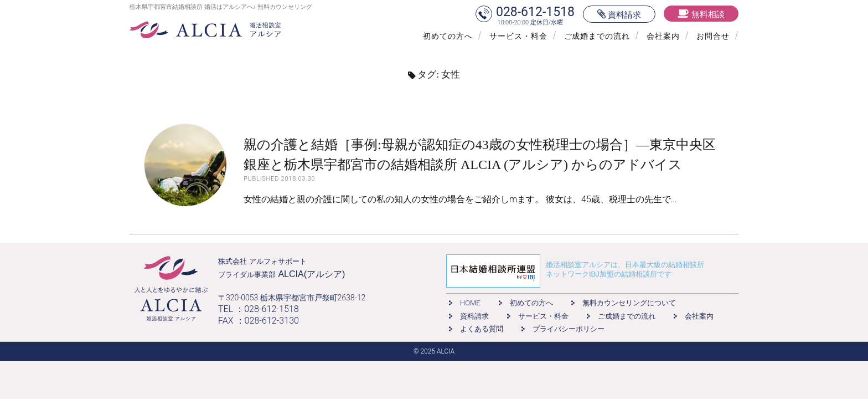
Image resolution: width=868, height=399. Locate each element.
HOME (470, 303)
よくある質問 (482, 329)
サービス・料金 (518, 36)
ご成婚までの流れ (597, 36)
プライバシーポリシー (569, 329)
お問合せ (713, 36)
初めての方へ (448, 36)
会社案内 (663, 36)
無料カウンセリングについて (629, 303)
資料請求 (474, 316)
